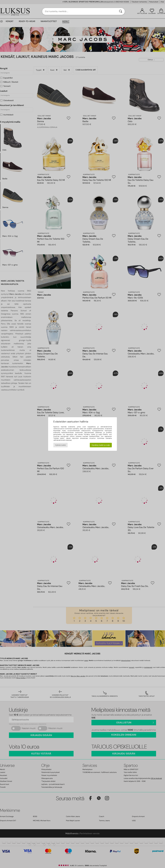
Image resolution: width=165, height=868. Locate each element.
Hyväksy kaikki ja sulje (101, 445)
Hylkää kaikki (61, 445)
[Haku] (121, 11)
